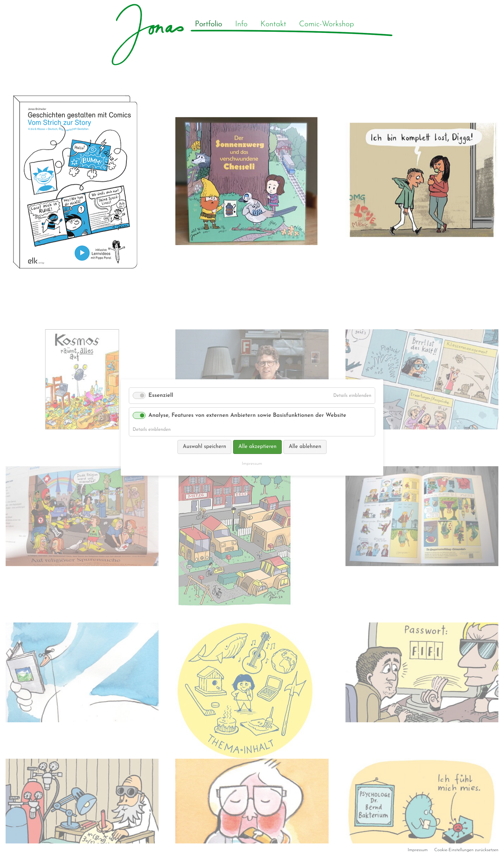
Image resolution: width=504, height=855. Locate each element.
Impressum (418, 850)
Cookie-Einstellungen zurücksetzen (466, 850)
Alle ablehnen (305, 447)
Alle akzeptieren (257, 447)
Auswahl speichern (204, 447)
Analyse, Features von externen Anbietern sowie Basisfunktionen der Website (247, 415)
